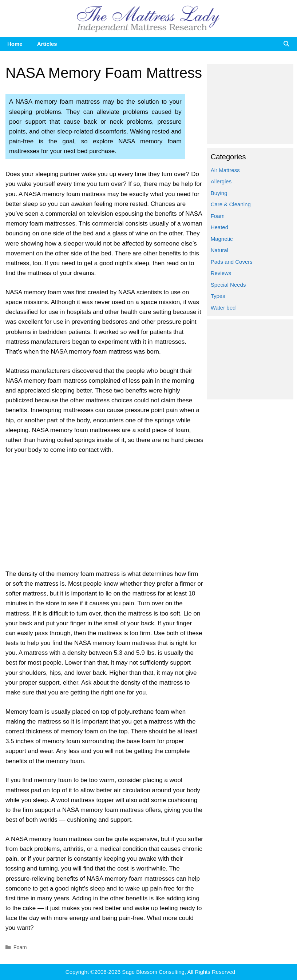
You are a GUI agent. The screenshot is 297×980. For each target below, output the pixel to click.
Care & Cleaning (231, 204)
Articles (47, 44)
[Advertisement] (104, 515)
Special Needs (228, 285)
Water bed (223, 308)
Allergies (221, 181)
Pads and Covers (232, 262)
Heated (219, 227)
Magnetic (222, 239)
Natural (219, 250)
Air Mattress (225, 170)
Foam (20, 947)
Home (15, 44)
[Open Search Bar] (286, 44)
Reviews (221, 273)
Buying (219, 193)
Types (218, 296)
